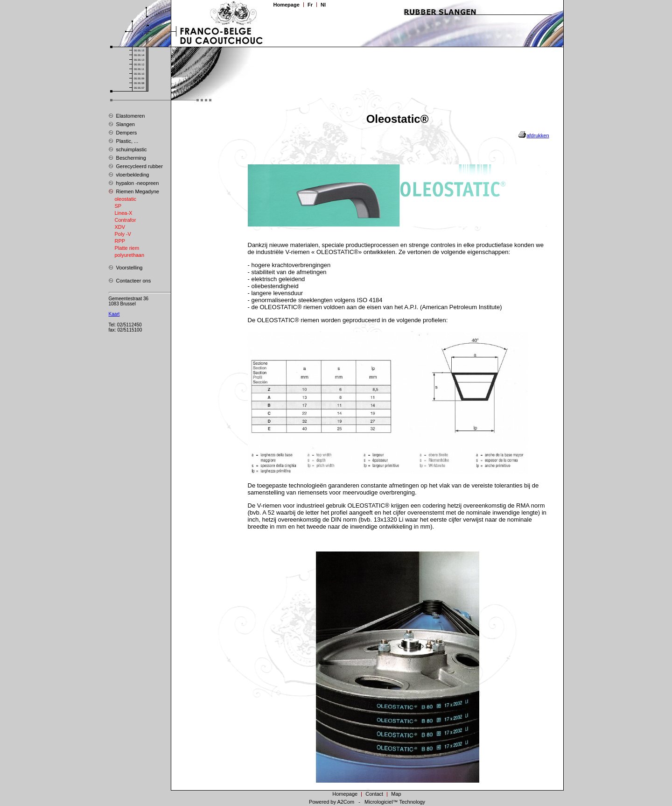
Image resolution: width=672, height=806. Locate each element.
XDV (120, 227)
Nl (323, 5)
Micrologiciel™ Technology (395, 802)
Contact (374, 794)
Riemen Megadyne (134, 191)
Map (396, 794)
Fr (310, 5)
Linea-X (124, 213)
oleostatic (126, 199)
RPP (120, 241)
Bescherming (127, 157)
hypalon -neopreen (134, 183)
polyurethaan (130, 255)
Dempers (123, 132)
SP (118, 206)
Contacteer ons (130, 280)
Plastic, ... (124, 141)
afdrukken (538, 135)
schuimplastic (128, 149)
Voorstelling (126, 267)
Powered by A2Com (332, 802)
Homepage (287, 5)
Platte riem (127, 248)
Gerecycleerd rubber (136, 166)
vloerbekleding (129, 174)
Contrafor (126, 220)
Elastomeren (127, 115)
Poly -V (123, 234)
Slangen (122, 124)
